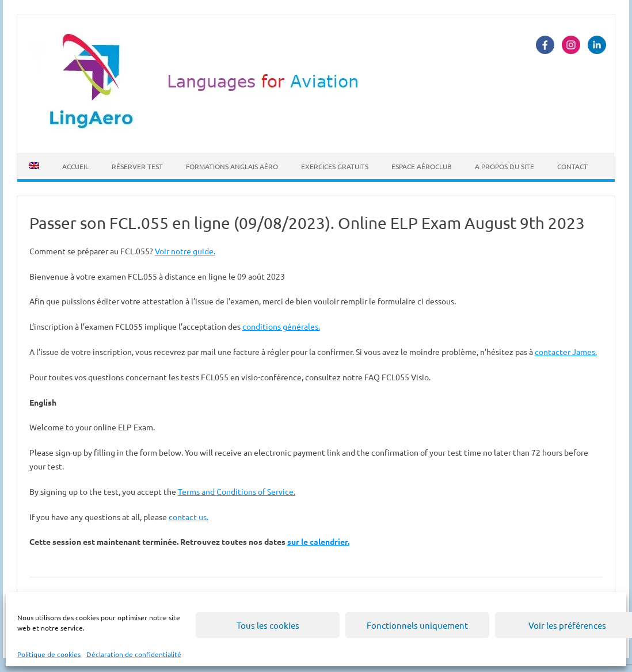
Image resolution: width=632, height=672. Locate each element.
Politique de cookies (49, 654)
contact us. (189, 517)
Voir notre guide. (185, 251)
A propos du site (505, 166)
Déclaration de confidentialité (134, 654)
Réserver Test (137, 166)
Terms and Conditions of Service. (237, 491)
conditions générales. (281, 326)
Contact (572, 166)
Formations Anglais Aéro (232, 166)
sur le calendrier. (318, 541)
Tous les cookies (268, 625)
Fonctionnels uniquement (417, 625)
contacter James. (566, 352)
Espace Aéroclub (422, 166)
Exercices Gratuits (335, 166)
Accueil (75, 166)
